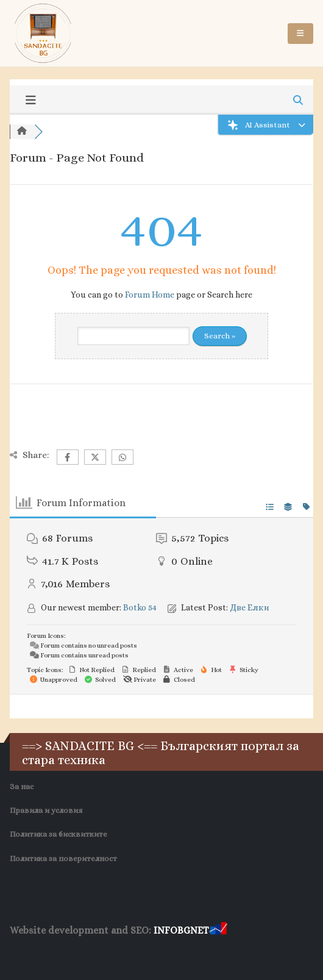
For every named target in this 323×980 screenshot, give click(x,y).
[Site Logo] (43, 33)
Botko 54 (140, 607)
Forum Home (150, 295)
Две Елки (250, 607)
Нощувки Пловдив (193, 953)
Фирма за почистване (120, 953)
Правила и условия (46, 810)
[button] (300, 34)
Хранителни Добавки (43, 953)
